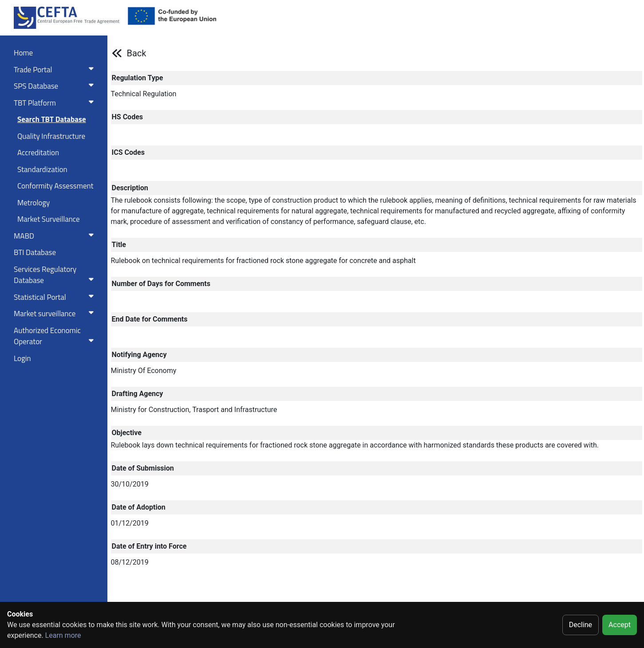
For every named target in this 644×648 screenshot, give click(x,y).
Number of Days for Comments (161, 284)
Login (22, 358)
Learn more (63, 635)
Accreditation (38, 153)
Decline (581, 625)
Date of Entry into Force (149, 546)
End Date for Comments (150, 319)
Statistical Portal (55, 297)
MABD (55, 236)
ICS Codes (128, 152)
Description (130, 188)
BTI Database (35, 252)
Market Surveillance (49, 219)
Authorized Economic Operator (55, 336)
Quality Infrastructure (51, 136)
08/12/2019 (130, 562)
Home (23, 53)
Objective (127, 433)
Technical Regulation (144, 94)
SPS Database (55, 86)
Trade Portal (55, 70)
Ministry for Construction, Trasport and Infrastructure (194, 410)
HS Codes (128, 117)
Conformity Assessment (55, 186)
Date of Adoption (139, 507)
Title (119, 245)
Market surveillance (55, 314)
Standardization (42, 169)
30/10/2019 (130, 484)
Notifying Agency (139, 355)
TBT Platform (55, 103)
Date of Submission (143, 468)
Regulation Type (138, 78)
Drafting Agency (138, 394)
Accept (620, 625)
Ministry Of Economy (144, 371)
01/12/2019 (130, 523)
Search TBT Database (52, 119)
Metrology (34, 203)
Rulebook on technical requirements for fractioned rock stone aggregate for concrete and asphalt (263, 261)
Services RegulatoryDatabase (55, 275)
